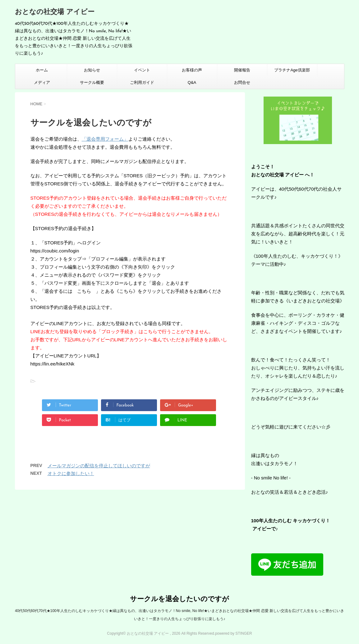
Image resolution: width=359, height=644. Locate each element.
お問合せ (242, 82)
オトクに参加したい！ (71, 473)
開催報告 (242, 70)
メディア (42, 82)
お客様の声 (192, 70)
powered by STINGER (234, 633)
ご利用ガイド (142, 82)
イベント (142, 70)
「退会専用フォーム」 (105, 139)
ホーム (42, 70)
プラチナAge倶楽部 (292, 70)
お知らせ (92, 70)
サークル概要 (92, 82)
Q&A (192, 82)
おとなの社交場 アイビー (55, 12)
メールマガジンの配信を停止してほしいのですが (99, 466)
